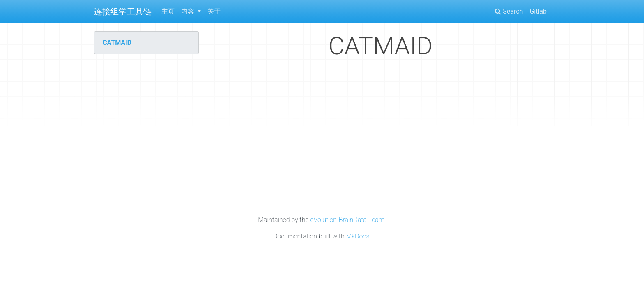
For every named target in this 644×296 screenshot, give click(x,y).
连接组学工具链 (123, 12)
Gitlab (538, 11)
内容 (189, 11)
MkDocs (358, 236)
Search (509, 11)
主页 (168, 11)
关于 (214, 11)
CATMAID (117, 43)
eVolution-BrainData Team (347, 220)
